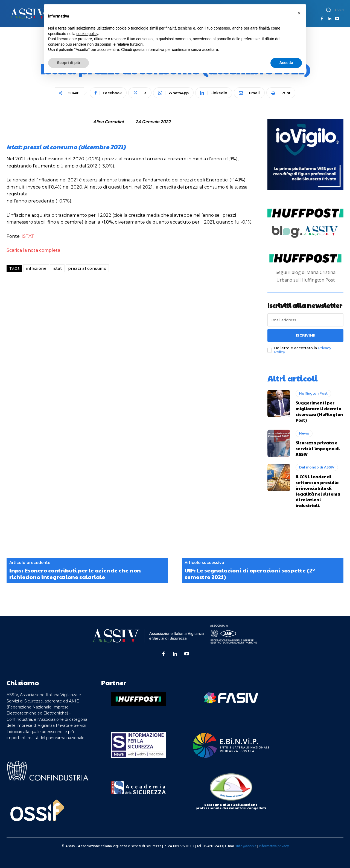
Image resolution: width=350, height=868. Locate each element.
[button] (328, 10)
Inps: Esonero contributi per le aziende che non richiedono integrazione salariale (75, 574)
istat (57, 268)
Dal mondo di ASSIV (317, 467)
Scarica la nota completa (33, 250)
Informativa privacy (274, 846)
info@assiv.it (246, 846)
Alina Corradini (108, 122)
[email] (305, 320)
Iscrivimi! (306, 335)
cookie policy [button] (87, 34)
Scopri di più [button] (68, 63)
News (304, 433)
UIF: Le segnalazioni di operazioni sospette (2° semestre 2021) (250, 574)
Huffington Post (313, 393)
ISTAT (28, 236)
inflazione (36, 268)
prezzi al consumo (87, 268)
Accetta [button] (286, 63)
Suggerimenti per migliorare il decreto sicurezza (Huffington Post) (319, 411)
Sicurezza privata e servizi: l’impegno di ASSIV (318, 448)
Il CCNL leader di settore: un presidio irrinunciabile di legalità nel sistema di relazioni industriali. (318, 491)
